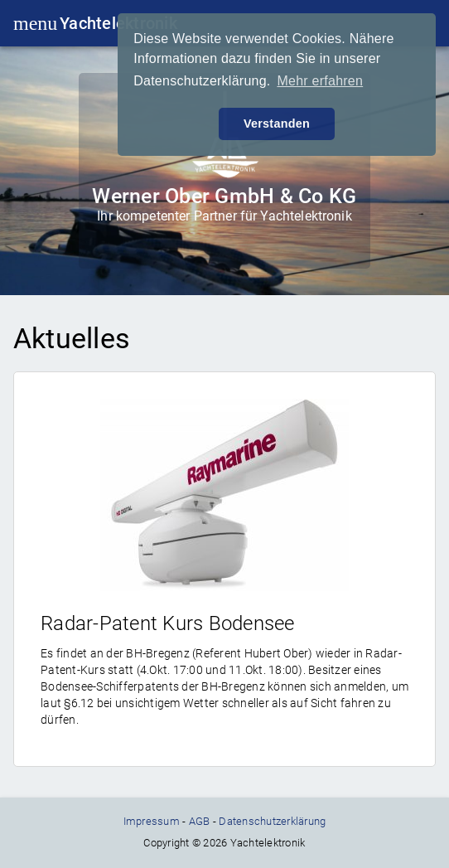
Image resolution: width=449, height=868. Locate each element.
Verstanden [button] (277, 124)
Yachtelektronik (118, 23)
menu (28, 23)
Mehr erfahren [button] (320, 81)
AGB (200, 821)
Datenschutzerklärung (272, 821)
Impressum (152, 821)
